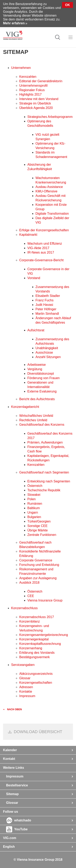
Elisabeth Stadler (48, 296)
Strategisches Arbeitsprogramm (50, 117)
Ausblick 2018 (29, 583)
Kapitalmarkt (28, 235)
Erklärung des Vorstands (37, 653)
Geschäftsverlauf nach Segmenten (44, 472)
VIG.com (10, 838)
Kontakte (26, 692)
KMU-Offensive (46, 191)
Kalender (10, 750)
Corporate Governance (36, 560)
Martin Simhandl (47, 314)
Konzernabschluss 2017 (37, 617)
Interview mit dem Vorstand (39, 99)
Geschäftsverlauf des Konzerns (42, 425)
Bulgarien (34, 517)
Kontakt (9, 759)
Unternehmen (21, 68)
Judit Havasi (44, 305)
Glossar (25, 678)
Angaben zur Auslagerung (38, 578)
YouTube (21, 829)
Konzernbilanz (29, 621)
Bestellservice (17, 785)
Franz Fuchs (44, 300)
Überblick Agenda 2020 (36, 108)
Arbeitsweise (37, 365)
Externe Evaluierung (42, 391)
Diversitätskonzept (41, 374)
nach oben (14, 709)
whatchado (23, 820)
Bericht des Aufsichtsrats (37, 399)
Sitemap (12, 794)
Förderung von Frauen (43, 378)
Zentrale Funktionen (42, 535)
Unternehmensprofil (33, 86)
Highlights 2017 (30, 94)
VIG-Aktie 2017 (38, 248)
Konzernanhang (31, 648)
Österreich (35, 486)
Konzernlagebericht (25, 407)
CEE (31, 596)
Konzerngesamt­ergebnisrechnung (44, 635)
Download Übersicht (38, 732)
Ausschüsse (44, 352)
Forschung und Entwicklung (39, 565)
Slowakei (34, 495)
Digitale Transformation (52, 214)
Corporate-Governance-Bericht (41, 260)
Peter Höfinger (46, 309)
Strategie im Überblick (35, 103)
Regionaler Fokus (32, 90)
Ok (67, 5)
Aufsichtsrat (36, 330)
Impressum (27, 696)
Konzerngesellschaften (36, 683)
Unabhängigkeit (47, 348)
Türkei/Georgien (39, 521)
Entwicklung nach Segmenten (49, 481)
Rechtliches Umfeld (33, 420)
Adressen (26, 687)
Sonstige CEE (37, 526)
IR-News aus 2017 (41, 252)
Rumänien (35, 504)
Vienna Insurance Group (45, 600)
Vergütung (35, 369)
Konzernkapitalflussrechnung (40, 644)
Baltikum (34, 508)
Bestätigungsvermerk (34, 657)
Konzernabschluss (24, 608)
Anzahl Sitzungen (48, 357)
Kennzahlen (28, 77)
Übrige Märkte (37, 530)
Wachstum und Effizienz (45, 244)
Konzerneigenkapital (34, 639)
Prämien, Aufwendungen (45, 442)
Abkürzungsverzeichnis (36, 674)
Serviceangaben (23, 665)
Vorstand (34, 278)
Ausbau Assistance (49, 187)
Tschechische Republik (44, 490)
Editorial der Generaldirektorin (41, 81)
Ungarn (33, 512)
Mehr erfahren (14, 23)
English (9, 847)
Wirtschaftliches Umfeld (36, 416)
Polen (32, 499)
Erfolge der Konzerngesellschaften (44, 230)
